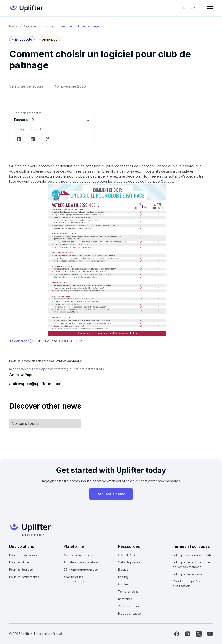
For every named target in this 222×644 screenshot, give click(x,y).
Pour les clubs (19, 562)
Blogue (123, 570)
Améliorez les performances (74, 579)
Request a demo (111, 494)
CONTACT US (71, 341)
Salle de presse (129, 562)
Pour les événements (24, 577)
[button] (210, 8)
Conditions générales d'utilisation (188, 584)
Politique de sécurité (187, 574)
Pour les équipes (21, 570)
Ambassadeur (129, 606)
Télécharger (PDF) (24, 341)
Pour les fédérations (24, 555)
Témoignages (128, 592)
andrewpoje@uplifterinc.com (36, 384)
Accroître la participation (82, 555)
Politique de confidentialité (192, 555)
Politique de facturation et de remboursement (192, 565)
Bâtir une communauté (81, 570)
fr (193, 8)
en (183, 8)
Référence (125, 599)
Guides (123, 584)
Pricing (123, 577)
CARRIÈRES (126, 555)
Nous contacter (130, 614)
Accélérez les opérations (82, 562)
